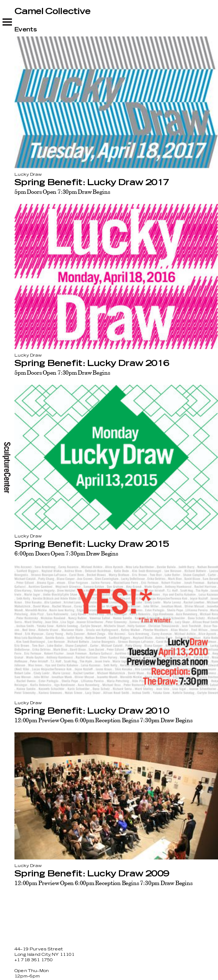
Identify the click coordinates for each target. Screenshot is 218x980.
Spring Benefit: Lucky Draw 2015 (92, 544)
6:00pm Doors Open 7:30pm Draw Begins (66, 553)
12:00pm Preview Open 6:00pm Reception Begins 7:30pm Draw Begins (104, 720)
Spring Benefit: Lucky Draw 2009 (92, 874)
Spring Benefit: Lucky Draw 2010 (92, 711)
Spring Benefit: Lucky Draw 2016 (92, 363)
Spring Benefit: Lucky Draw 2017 (92, 183)
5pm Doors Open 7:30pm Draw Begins (62, 192)
